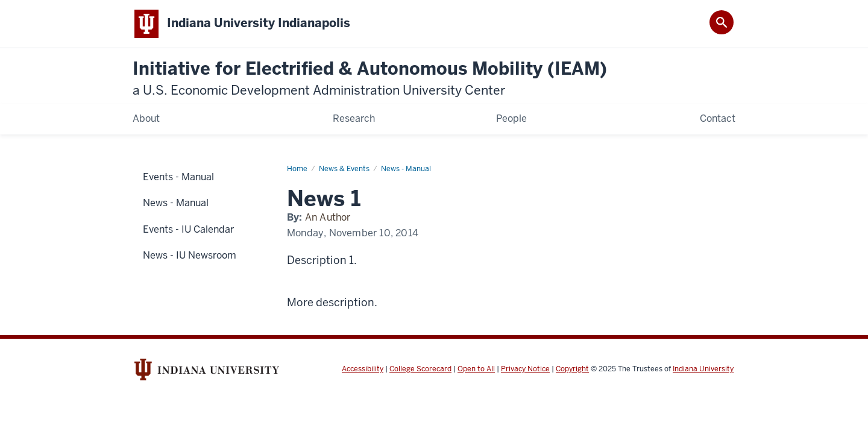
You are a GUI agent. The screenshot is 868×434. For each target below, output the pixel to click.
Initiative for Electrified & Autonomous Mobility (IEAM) (370, 79)
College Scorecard (420, 369)
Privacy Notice (525, 369)
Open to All (476, 369)
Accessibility (363, 369)
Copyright (572, 369)
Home (297, 169)
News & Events (344, 169)
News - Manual (406, 169)
